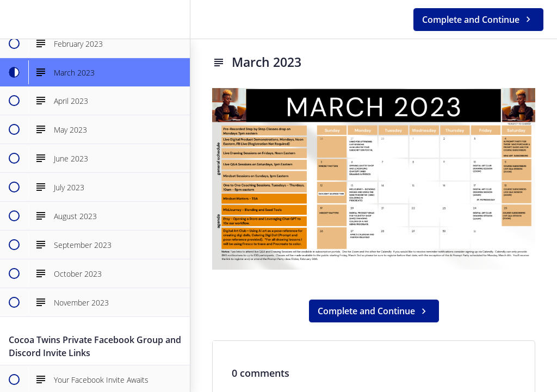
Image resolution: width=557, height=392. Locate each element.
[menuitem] (176, 19)
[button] (14, 19)
